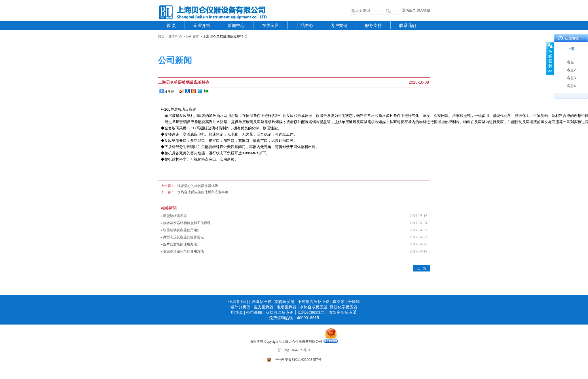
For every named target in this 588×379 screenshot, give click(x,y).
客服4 (571, 86)
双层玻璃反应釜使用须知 (182, 230)
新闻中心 (236, 26)
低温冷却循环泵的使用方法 (183, 251)
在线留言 (270, 26)
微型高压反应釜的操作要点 (183, 237)
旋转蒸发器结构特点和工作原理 (187, 223)
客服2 (571, 70)
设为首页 (409, 10)
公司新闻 (193, 37)
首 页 (171, 26)
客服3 (571, 78)
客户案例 (339, 26)
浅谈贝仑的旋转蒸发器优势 (198, 186)
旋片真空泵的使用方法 (180, 244)
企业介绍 (202, 26)
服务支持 (373, 26)
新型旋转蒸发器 (175, 216)
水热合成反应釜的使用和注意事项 (203, 192)
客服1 (571, 62)
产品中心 (305, 26)
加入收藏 (423, 10)
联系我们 (408, 26)
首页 (161, 37)
